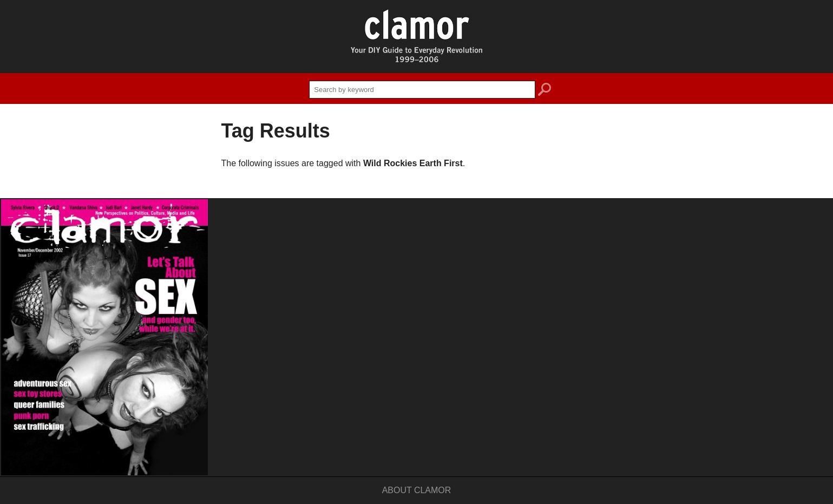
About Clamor (417, 490)
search (545, 91)
